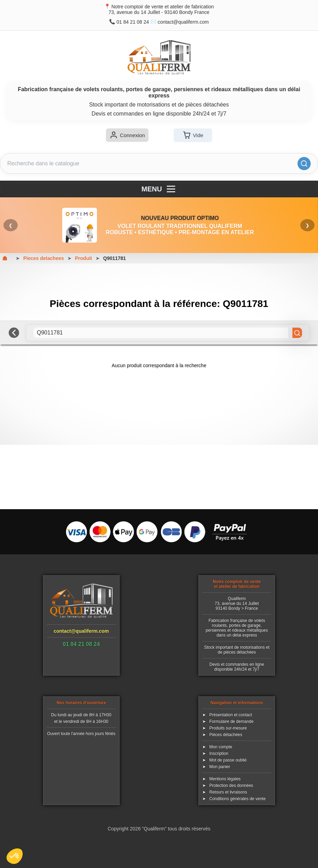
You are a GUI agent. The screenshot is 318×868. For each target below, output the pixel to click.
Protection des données (231, 786)
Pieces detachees (44, 258)
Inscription (219, 753)
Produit (84, 258)
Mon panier (220, 767)
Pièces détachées (226, 735)
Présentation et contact (231, 715)
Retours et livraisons (228, 792)
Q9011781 (115, 258)
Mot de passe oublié (228, 760)
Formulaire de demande (231, 721)
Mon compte (221, 747)
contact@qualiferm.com (183, 22)
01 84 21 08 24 (133, 22)
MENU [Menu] (159, 189)
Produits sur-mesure (228, 728)
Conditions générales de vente (237, 799)
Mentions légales (225, 779)
